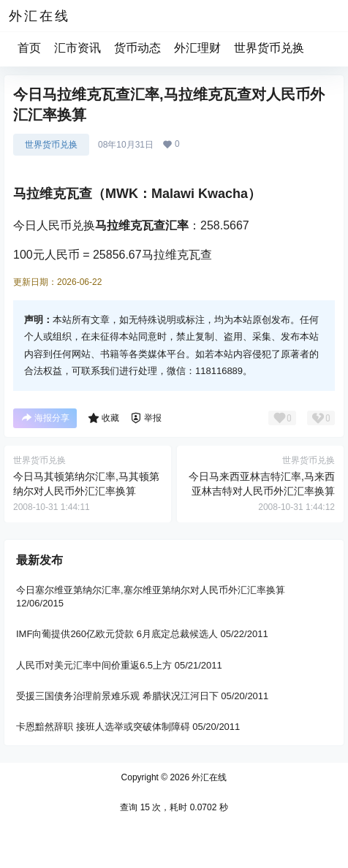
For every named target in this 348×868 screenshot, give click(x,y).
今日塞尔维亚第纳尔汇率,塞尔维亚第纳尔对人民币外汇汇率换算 (151, 590)
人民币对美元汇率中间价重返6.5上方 (94, 665)
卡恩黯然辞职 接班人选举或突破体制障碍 (103, 727)
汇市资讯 (77, 48)
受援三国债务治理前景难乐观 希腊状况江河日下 (117, 696)
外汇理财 (197, 48)
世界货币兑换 (269, 48)
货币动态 (137, 48)
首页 (29, 48)
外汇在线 (208, 777)
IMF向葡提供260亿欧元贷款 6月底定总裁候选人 (117, 635)
